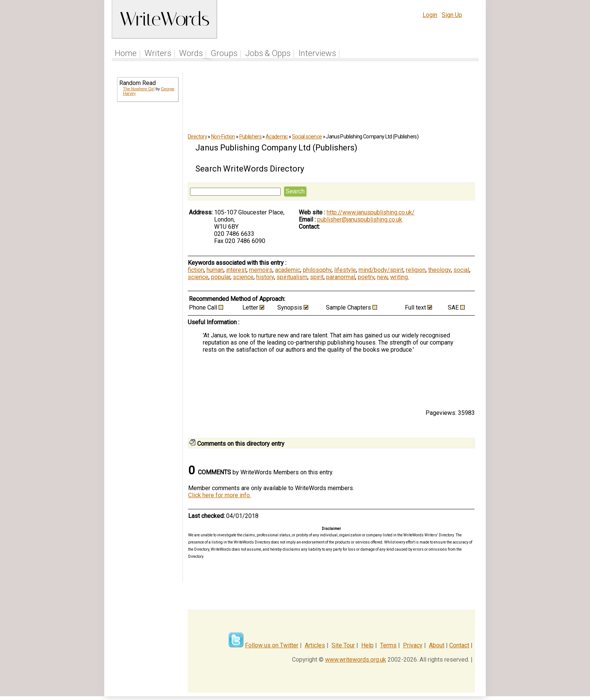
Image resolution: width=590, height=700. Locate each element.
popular (221, 277)
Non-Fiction (223, 137)
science (198, 277)
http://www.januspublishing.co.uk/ (371, 212)
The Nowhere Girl (139, 89)
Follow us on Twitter (272, 645)
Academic (277, 137)
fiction (196, 270)
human (215, 270)
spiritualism (292, 277)
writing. (400, 277)
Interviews (317, 53)
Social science (307, 137)
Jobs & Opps (268, 53)
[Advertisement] (147, 229)
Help (367, 645)
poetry (366, 277)
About (437, 645)
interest (236, 270)
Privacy (413, 645)
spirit (317, 277)
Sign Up (452, 15)
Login (430, 15)
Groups (224, 53)
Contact (459, 645)
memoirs (261, 270)
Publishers (250, 137)
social (461, 270)
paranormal (341, 277)
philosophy (317, 270)
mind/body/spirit (381, 270)
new (382, 277)
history (265, 277)
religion (416, 270)
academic (288, 270)
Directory (197, 137)
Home (126, 53)
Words (191, 53)
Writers (158, 53)
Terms (388, 645)
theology (439, 270)
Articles (315, 645)
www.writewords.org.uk (356, 660)
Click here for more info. (220, 495)
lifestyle (345, 270)
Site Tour (343, 645)
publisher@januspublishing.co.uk (360, 219)
